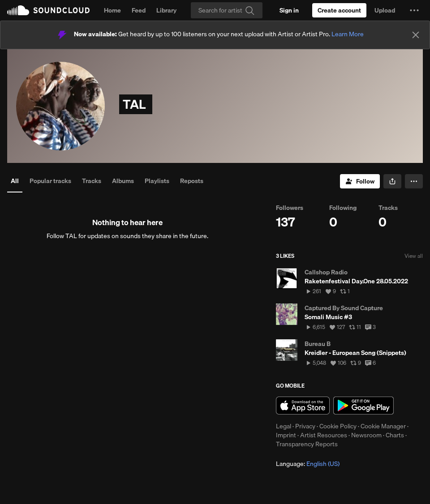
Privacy (305, 426)
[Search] (227, 10)
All (15, 181)
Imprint (286, 435)
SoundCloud (48, 10)
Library (166, 10)
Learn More (348, 34)
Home (112, 10)
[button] (414, 10)
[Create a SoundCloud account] (339, 10)
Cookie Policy (338, 426)
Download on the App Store (303, 406)
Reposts (192, 181)
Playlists (157, 181)
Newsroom (366, 435)
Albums (123, 181)
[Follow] (360, 181)
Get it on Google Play (363, 406)
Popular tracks (50, 181)
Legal (284, 426)
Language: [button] (308, 464)
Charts (395, 435)
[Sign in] (289, 10)
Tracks (92, 181)
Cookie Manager (383, 426)
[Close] (416, 35)
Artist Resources (324, 435)
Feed (139, 10)
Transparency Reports (307, 444)
